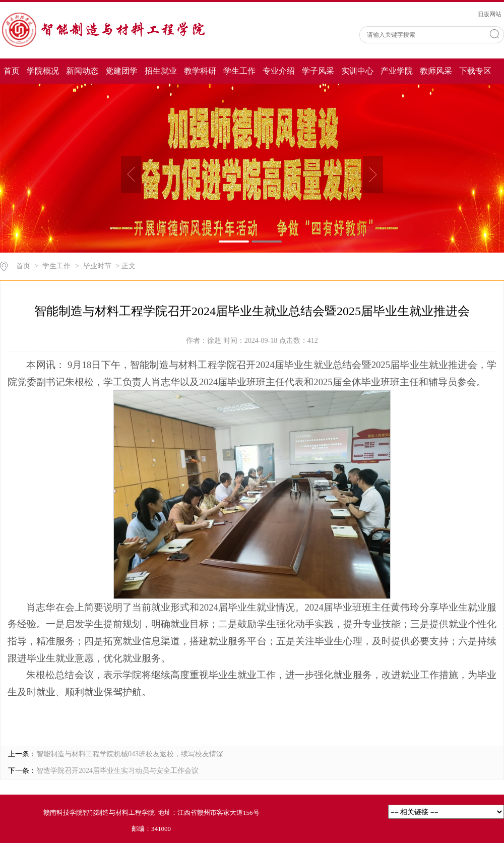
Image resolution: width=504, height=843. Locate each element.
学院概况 (43, 71)
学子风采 (318, 71)
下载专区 (475, 71)
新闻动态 (82, 71)
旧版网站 (489, 14)
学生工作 (239, 71)
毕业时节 (97, 266)
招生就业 (161, 71)
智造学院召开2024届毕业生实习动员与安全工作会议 (117, 771)
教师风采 (436, 71)
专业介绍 (279, 71)
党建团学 (121, 71)
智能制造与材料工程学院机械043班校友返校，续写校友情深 (130, 754)
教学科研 (200, 71)
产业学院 (397, 71)
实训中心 (357, 71)
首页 (12, 71)
